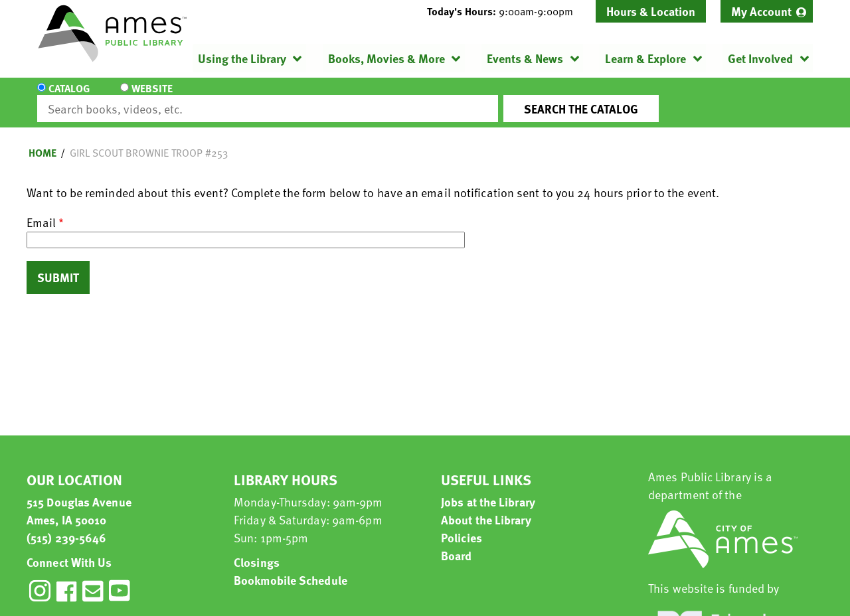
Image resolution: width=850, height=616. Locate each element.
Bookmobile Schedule (291, 568)
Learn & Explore (645, 58)
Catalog (69, 97)
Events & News (525, 58)
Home (42, 141)
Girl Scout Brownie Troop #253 (149, 141)
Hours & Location (651, 11)
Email (41, 210)
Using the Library (242, 58)
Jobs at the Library (488, 490)
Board (457, 543)
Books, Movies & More (386, 58)
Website (149, 97)
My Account (761, 11)
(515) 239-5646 (66, 525)
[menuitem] (767, 11)
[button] (505, 11)
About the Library (486, 507)
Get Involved (760, 58)
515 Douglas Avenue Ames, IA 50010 (79, 499)
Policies (462, 525)
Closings (257, 550)
